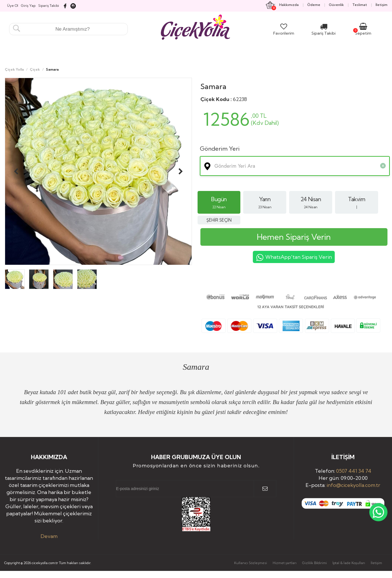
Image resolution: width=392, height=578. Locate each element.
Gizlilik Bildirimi (314, 563)
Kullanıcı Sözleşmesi (251, 563)
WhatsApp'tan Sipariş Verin (294, 258)
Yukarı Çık (372, 555)
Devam (49, 536)
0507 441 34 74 (354, 471)
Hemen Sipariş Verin (294, 237)
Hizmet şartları (285, 563)
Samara (213, 86)
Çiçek (35, 69)
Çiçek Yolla (14, 69)
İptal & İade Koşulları (349, 563)
